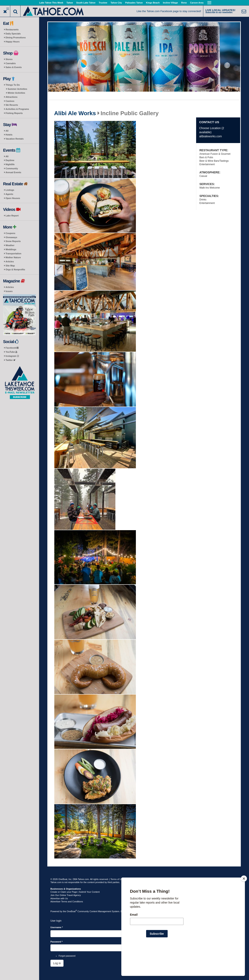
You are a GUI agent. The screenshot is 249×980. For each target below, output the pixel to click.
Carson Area (197, 3)
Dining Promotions (16, 38)
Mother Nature (13, 257)
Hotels (9, 135)
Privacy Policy (133, 879)
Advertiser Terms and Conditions (67, 902)
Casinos (10, 101)
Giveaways (11, 237)
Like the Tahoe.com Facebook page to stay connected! (169, 11)
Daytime (10, 160)
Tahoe (70, 3)
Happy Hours (13, 42)
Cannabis (11, 63)
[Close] (244, 905)
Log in (57, 963)
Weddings (11, 249)
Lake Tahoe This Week (51, 3)
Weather (10, 245)
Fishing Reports (14, 113)
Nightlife (10, 164)
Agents (9, 194)
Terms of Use (117, 879)
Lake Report (12, 216)
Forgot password (67, 956)
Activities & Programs (17, 109)
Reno (184, 3)
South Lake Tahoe (86, 3)
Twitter (10, 360)
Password (56, 942)
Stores (9, 59)
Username (57, 927)
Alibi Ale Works (75, 113)
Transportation (13, 254)
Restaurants (12, 30)
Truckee (103, 3)
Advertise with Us (59, 898)
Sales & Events (14, 67)
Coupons (10, 233)
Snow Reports (13, 241)
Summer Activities (17, 89)
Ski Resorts (12, 105)
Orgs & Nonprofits (15, 269)
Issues (9, 291)
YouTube (11, 352)
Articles (10, 261)
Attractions (11, 97)
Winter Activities (16, 93)
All (7, 131)
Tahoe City (116, 3)
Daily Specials (13, 34)
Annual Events (13, 172)
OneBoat (72, 911)
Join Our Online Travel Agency (66, 895)
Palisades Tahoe (134, 3)
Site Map (10, 266)
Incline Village (170, 3)
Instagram (12, 356)
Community (12, 168)
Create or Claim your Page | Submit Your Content (75, 892)
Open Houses (13, 198)
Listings (10, 190)
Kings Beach (153, 3)
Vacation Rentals (15, 139)
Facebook (12, 348)
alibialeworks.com (210, 136)
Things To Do (13, 85)
